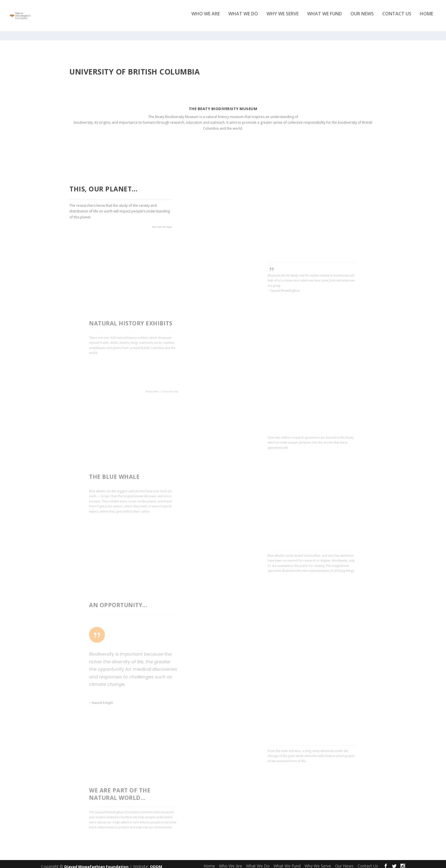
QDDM (156, 861)
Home (427, 18)
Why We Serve (283, 18)
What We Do (243, 18)
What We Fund (325, 18)
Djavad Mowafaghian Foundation (96, 861)
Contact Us (397, 18)
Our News (362, 18)
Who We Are (206, 18)
